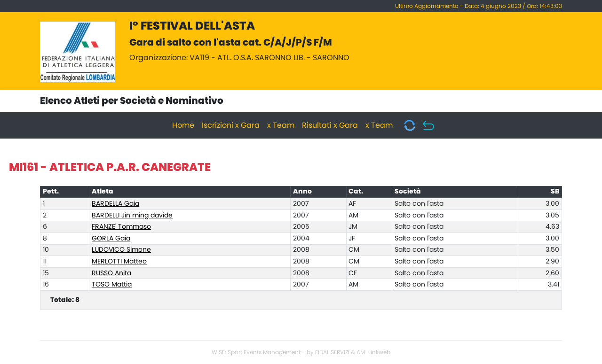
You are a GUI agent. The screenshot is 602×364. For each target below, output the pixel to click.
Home (183, 125)
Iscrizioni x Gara (231, 125)
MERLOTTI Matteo (119, 262)
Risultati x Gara (330, 125)
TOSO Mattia (112, 285)
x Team (281, 125)
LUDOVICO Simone (121, 250)
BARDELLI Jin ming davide (132, 216)
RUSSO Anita (111, 273)
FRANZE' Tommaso (121, 227)
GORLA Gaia (111, 239)
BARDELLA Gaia (115, 204)
